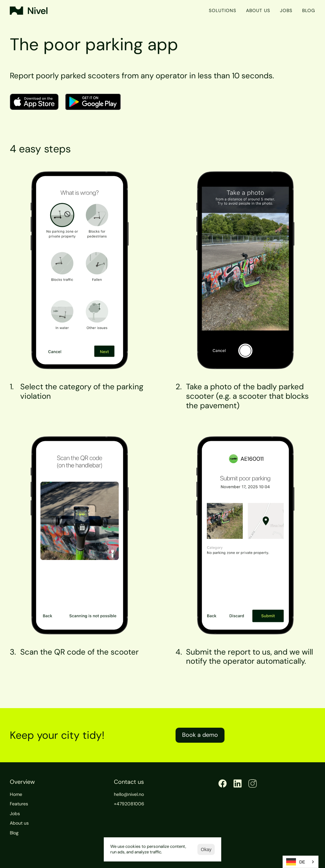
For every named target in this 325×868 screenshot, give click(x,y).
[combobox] (301, 862)
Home (16, 794)
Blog (309, 10)
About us (258, 10)
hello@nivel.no (129, 794)
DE (296, 862)
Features (19, 804)
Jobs (286, 10)
